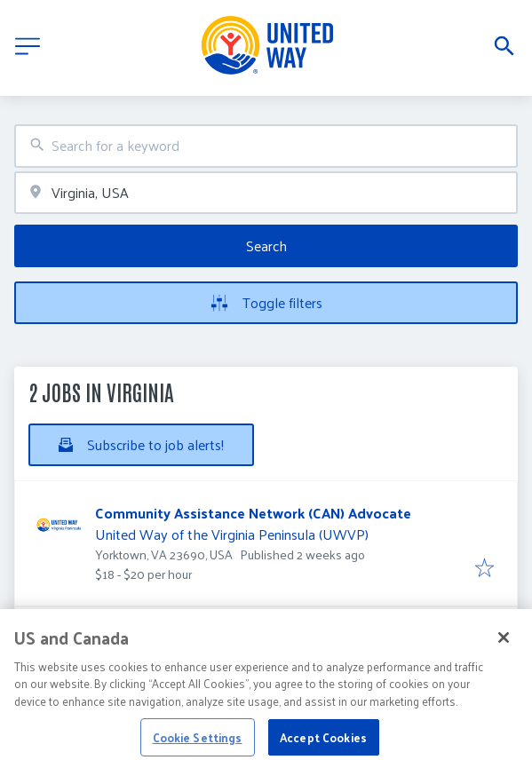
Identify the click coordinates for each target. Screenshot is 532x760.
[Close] (504, 645)
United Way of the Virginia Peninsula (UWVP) (232, 534)
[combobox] (266, 146)
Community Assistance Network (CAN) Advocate (253, 513)
